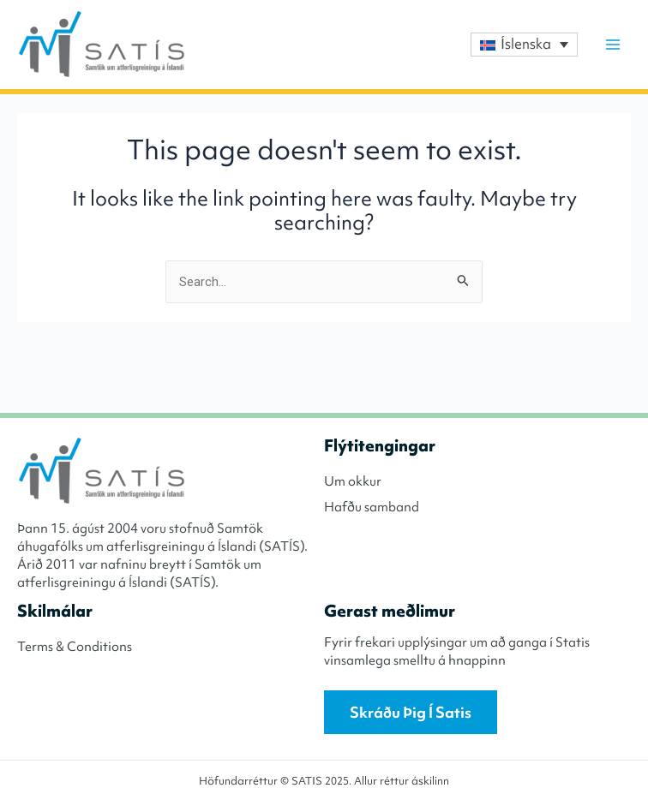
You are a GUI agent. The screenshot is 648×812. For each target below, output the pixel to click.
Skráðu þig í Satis (411, 712)
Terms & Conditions (75, 647)
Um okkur (353, 481)
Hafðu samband (372, 507)
